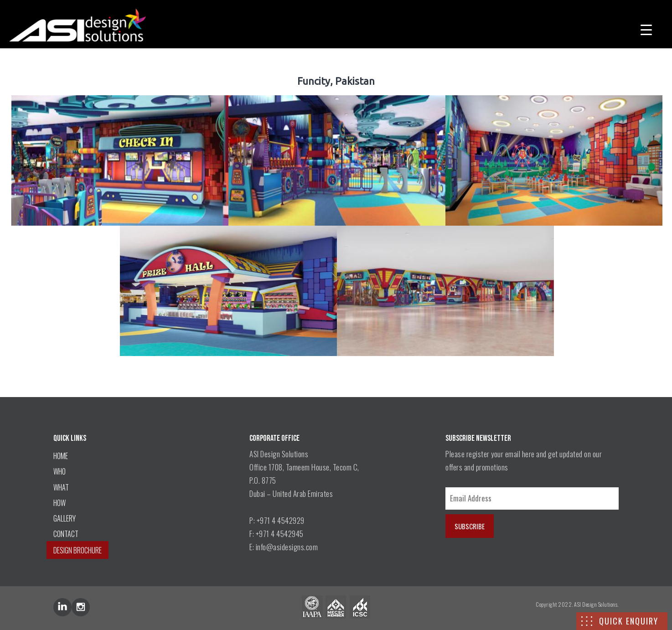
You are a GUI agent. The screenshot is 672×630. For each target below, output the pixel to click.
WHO (59, 471)
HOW (59, 503)
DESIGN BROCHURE (78, 550)
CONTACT (66, 534)
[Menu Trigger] (646, 28)
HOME (61, 456)
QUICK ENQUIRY (629, 621)
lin (62, 607)
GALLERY (65, 518)
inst (81, 607)
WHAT (61, 487)
